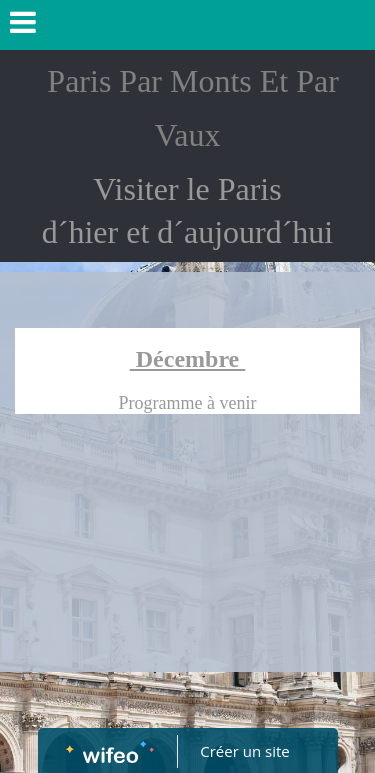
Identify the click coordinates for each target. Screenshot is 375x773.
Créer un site (244, 751)
